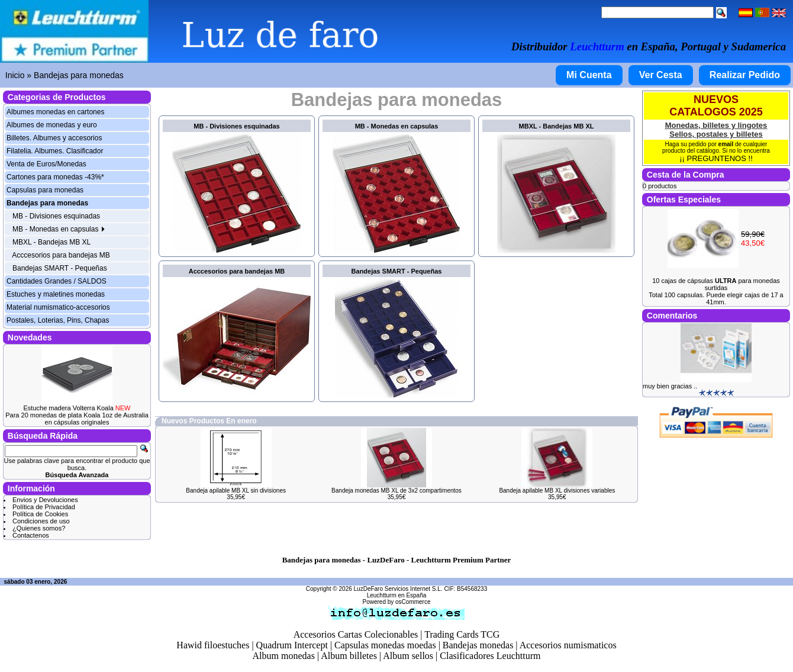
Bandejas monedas (478, 645)
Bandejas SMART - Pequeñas (60, 268)
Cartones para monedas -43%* (55, 177)
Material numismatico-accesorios (58, 307)
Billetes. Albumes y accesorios (54, 138)
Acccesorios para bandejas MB (61, 255)
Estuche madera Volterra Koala (77, 408)
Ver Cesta (661, 75)
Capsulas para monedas (45, 190)
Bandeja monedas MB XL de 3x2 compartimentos (396, 491)
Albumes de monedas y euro (52, 125)
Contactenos (31, 535)
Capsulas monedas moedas (385, 645)
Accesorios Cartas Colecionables (356, 634)
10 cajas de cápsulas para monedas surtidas (716, 284)
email (726, 144)
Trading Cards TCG (462, 634)
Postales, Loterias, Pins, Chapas (58, 320)
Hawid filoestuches (213, 645)
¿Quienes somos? (39, 528)
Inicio (15, 75)
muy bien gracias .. (670, 386)
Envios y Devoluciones (45, 500)
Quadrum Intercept (292, 645)
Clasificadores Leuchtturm (490, 656)
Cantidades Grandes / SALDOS (57, 281)
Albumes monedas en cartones (55, 112)
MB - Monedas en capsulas (59, 229)
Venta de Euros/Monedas (46, 164)
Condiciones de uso (41, 521)
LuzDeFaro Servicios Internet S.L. (398, 589)
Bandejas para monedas (79, 75)
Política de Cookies (40, 514)
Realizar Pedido (745, 75)
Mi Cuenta (589, 75)
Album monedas (284, 656)
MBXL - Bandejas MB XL (51, 242)
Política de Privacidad (44, 507)
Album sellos (408, 656)
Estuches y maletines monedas (56, 294)
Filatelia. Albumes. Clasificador (55, 151)
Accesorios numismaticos (568, 645)
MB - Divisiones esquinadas (56, 216)
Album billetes (349, 656)
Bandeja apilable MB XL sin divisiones (236, 491)
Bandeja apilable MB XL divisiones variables (557, 491)
